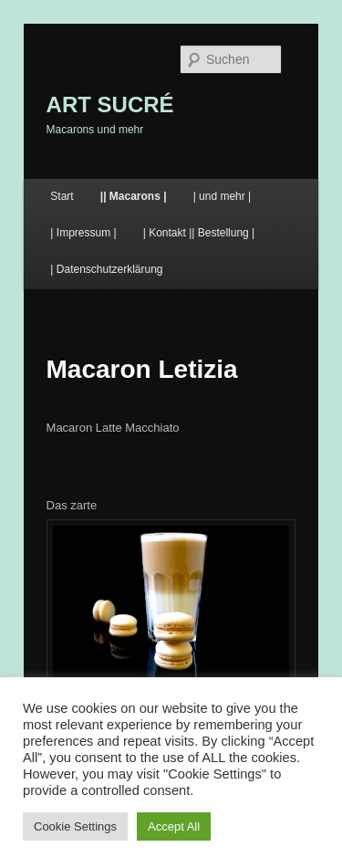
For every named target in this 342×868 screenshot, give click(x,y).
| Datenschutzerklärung (106, 269)
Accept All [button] (174, 826)
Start (62, 196)
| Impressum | (83, 233)
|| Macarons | (134, 196)
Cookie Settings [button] (75, 826)
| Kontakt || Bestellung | (199, 233)
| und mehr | (223, 196)
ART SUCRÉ (110, 105)
